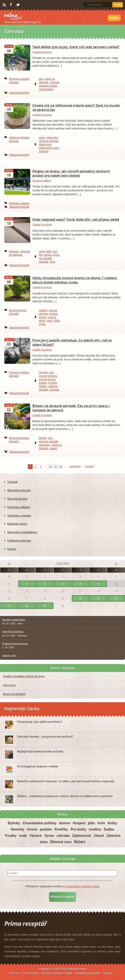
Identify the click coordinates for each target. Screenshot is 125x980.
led (41, 255)
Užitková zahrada (19, 138)
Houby (12, 549)
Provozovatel (31, 973)
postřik (43, 383)
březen (43, 438)
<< (9, 564)
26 (116, 598)
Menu (114, 18)
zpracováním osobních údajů (82, 886)
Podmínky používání (88, 973)
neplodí (43, 310)
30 (61, 466)
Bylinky (14, 823)
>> (116, 564)
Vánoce (36, 836)
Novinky (18, 829)
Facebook (11, 5)
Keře (101, 823)
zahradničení (46, 89)
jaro (41, 79)
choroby (43, 372)
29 (45, 606)
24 (80, 598)
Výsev (49, 836)
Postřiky (52, 383)
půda (57, 321)
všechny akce (9, 655)
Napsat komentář (19, 93)
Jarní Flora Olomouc (13, 631)
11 (98, 584)
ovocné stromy (47, 379)
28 (27, 606)
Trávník (12, 482)
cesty (42, 251)
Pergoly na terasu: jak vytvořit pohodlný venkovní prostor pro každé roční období (71, 173)
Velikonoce (45, 144)
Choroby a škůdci (19, 372)
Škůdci (43, 386)
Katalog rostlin (17, 524)
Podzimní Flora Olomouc (15, 644)
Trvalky (10, 836)
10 (50, 466)
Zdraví (99, 836)
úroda (42, 324)
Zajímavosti (82, 836)
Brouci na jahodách (14, 694)
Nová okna (9, 685)
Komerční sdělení (42, 181)
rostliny (95, 829)
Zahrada (14, 82)
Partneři (14, 973)
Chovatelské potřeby (40, 823)
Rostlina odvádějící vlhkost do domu (24, 676)
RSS (5, 5)
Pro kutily (78, 829)
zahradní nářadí (48, 86)
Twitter (18, 5)
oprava (48, 255)
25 (98, 598)
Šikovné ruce (61, 842)
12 (116, 584)
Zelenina (113, 836)
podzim (46, 829)
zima (52, 262)
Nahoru (108, 973)
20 (55, 466)
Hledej (118, 5)
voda (23, 836)
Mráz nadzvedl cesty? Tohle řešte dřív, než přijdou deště (76, 219)
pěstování (52, 138)
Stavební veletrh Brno (14, 620)
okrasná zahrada (48, 441)
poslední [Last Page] (89, 466)
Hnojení (79, 823)
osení (42, 138)
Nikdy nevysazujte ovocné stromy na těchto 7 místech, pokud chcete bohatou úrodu (75, 280)
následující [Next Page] (75, 466)
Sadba (109, 829)
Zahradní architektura (22, 532)
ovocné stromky (48, 376)
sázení (53, 448)
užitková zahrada (49, 141)
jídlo (91, 823)
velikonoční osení (49, 148)
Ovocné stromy (17, 310)
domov (65, 823)
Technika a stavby (19, 79)
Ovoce (32, 829)
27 (9, 606)
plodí (50, 321)
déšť (49, 251)
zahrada (54, 82)
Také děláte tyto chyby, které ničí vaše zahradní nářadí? (76, 47)
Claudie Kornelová (42, 52)
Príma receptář (13, 17)
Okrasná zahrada (19, 438)
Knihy (112, 823)
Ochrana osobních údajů (57, 973)
